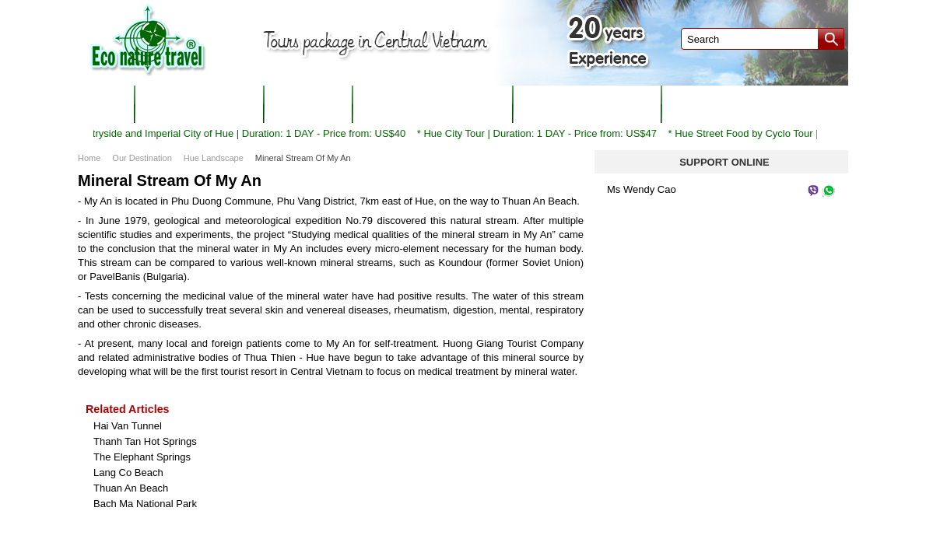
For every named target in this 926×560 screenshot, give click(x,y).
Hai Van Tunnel (128, 426)
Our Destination (142, 158)
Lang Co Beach (128, 472)
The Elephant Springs (142, 457)
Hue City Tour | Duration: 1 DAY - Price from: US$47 (545, 133)
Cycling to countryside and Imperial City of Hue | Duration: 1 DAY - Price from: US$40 (220, 133)
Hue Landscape (214, 158)
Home (89, 158)
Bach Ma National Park (145, 504)
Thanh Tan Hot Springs (145, 441)
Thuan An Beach (131, 488)
